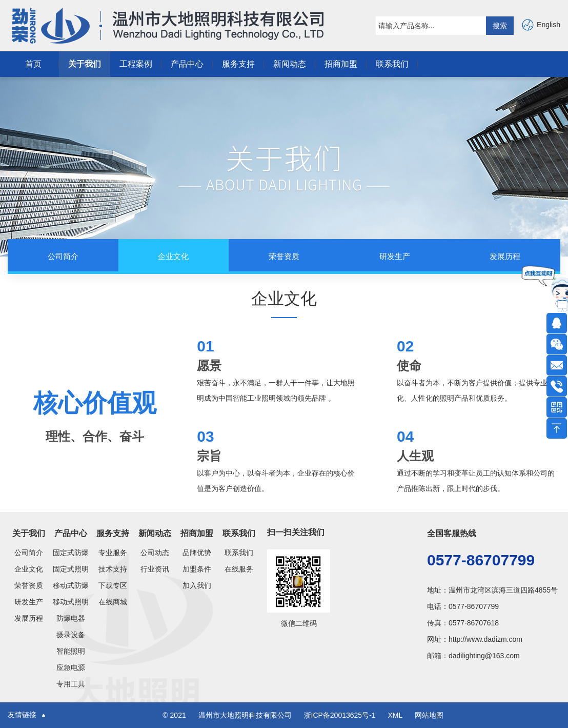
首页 (33, 64)
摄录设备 (71, 635)
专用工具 (71, 684)
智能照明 (71, 651)
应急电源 (71, 667)
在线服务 (239, 569)
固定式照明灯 (71, 569)
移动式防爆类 (71, 585)
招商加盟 (341, 64)
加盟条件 (197, 569)
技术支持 (113, 569)
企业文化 (29, 569)
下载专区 (113, 585)
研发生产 (29, 602)
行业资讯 (155, 569)
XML (395, 715)
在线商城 (113, 602)
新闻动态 (290, 64)
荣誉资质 (29, 585)
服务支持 (238, 64)
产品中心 (187, 64)
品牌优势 (197, 553)
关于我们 (85, 64)
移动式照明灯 (71, 602)
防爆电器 (71, 618)
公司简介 (29, 553)
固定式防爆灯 (71, 553)
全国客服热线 (452, 533)
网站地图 (429, 715)
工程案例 (136, 64)
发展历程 (29, 618)
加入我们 (197, 585)
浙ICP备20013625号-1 (341, 715)
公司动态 (155, 553)
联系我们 (392, 64)
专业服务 (113, 553)
